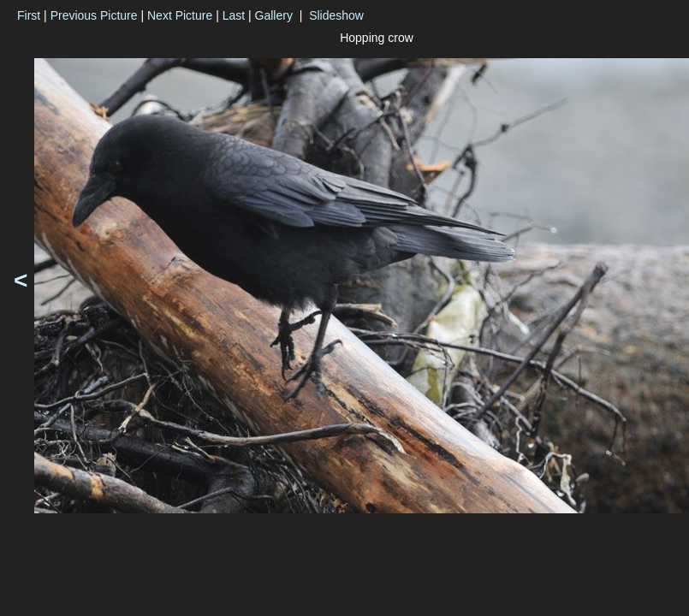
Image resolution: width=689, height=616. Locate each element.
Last (234, 15)
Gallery (274, 15)
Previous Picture (94, 15)
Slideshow (336, 15)
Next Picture (180, 15)
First (29, 15)
